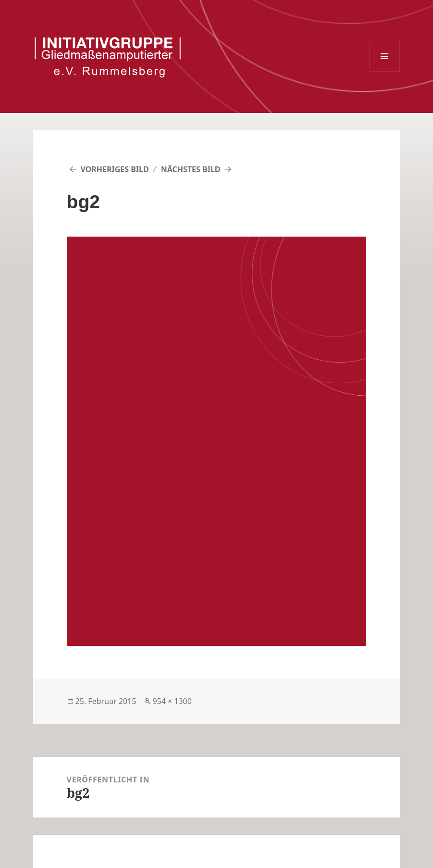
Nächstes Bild (191, 169)
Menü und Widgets (384, 56)
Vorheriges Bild (114, 169)
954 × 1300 (172, 701)
